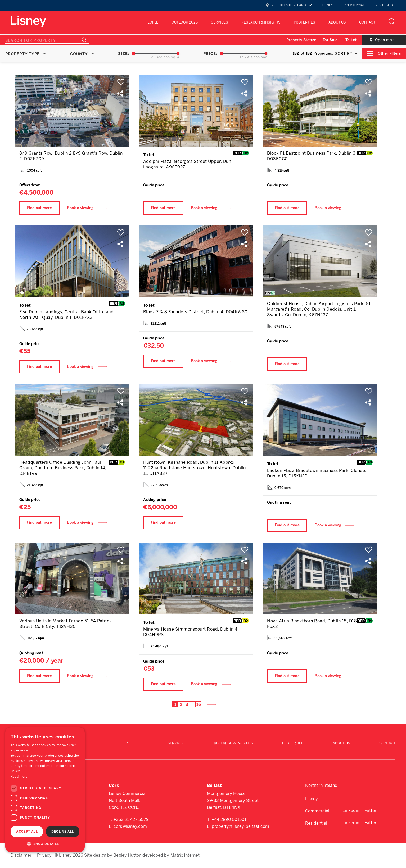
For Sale (330, 40)
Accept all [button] (27, 832)
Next (213, 704)
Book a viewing (80, 208)
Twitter (370, 810)
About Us (337, 22)
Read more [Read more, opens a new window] (19, 777)
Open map (385, 40)
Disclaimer (21, 855)
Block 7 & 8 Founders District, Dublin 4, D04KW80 (195, 312)
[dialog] (45, 790)
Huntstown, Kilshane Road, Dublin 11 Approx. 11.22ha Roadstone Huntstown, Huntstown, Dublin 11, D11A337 (195, 468)
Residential (385, 5)
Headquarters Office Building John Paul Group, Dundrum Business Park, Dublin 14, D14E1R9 (63, 468)
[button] (45, 844)
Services (220, 22)
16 (199, 704)
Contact (367, 22)
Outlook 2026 (185, 22)
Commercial (354, 5)
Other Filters (389, 54)
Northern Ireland (321, 785)
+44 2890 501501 (229, 819)
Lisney (327, 5)
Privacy (44, 855)
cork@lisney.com (130, 826)
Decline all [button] (62, 832)
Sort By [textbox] (344, 54)
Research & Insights (261, 22)
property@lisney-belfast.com (240, 826)
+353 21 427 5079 (131, 819)
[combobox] (345, 54)
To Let (351, 40)
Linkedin (351, 810)
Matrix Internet (185, 855)
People (152, 22)
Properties (304, 22)
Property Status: (301, 40)
